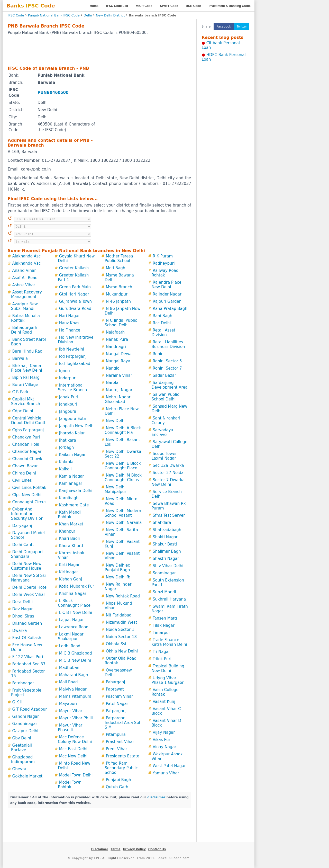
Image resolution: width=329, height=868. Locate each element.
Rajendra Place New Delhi (166, 285)
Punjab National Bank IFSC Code (54, 15)
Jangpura (68, 411)
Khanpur (67, 531)
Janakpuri (68, 404)
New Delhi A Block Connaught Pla (123, 430)
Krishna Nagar (73, 594)
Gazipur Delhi (25, 731)
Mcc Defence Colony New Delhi (75, 739)
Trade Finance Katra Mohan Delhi (169, 642)
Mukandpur (117, 294)
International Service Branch (72, 388)
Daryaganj (22, 526)
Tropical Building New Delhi (168, 668)
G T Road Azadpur (30, 709)
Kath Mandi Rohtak (69, 515)
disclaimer (156, 797)
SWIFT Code (169, 6)
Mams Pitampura (75, 696)
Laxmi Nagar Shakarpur (71, 637)
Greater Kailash (74, 268)
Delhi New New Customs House (26, 566)
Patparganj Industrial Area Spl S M (122, 723)
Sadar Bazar (164, 375)
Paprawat (115, 689)
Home (94, 6)
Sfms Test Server (169, 515)
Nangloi (113, 368)
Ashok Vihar (24, 285)
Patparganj (116, 711)
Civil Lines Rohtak (29, 488)
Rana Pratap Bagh (170, 309)
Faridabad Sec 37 (29, 664)
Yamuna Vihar (166, 773)
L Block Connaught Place (74, 603)
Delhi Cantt (23, 545)
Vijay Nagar (164, 732)
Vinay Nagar (164, 747)
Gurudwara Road (75, 309)
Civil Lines (22, 480)
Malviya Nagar (73, 689)
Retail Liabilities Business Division (168, 344)
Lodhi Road (70, 646)
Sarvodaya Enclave (162, 432)
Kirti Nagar (69, 565)
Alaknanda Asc (26, 256)
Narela (112, 383)
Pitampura (116, 735)
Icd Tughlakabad (75, 364)
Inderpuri (68, 378)
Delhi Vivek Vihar (29, 595)
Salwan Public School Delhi (165, 397)
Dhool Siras (23, 616)
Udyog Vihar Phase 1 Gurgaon (168, 680)
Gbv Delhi (22, 738)
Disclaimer (100, 849)
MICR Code (144, 6)
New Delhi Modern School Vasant (123, 513)
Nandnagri (116, 347)
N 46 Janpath (118, 301)
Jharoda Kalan (72, 433)
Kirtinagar (69, 572)
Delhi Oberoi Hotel (30, 587)
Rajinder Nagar (167, 294)
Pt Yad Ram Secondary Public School (121, 768)
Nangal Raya (118, 361)
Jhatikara (68, 440)
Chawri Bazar (25, 466)
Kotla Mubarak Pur (77, 586)
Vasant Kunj (164, 702)
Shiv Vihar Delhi (168, 566)
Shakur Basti (165, 544)
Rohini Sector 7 (167, 368)
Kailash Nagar (72, 455)
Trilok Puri (162, 659)
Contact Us (157, 849)
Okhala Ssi (116, 644)
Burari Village (25, 385)
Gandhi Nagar (26, 717)
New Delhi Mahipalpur (115, 489)
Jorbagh (67, 448)
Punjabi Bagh (118, 780)
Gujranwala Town (75, 301)
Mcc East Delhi (73, 749)
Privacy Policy (134, 849)
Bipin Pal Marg (26, 378)
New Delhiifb (118, 577)
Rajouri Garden (167, 301)
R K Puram (163, 256)
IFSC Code (16, 15)
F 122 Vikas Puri (28, 657)
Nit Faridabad (119, 615)
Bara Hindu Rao (27, 351)
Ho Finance (70, 330)
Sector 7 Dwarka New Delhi (168, 482)
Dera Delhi (23, 602)
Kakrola (66, 462)
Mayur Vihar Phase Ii (70, 728)
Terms (115, 849)
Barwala (20, 359)
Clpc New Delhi (27, 495)
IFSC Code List (117, 6)
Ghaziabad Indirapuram (23, 759)
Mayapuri (68, 704)
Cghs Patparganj (28, 430)
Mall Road (68, 682)
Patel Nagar (117, 704)
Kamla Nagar (72, 476)
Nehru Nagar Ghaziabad (117, 399)
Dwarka (20, 631)
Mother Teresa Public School (119, 258)
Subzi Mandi (164, 592)
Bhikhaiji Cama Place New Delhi (27, 368)
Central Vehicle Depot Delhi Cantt (28, 420)
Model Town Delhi (76, 775)
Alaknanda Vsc (26, 263)
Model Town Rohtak (70, 785)
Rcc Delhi (162, 323)
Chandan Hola (26, 444)
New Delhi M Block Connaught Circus (123, 478)
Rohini (159, 354)
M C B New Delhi (75, 660)
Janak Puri (69, 397)
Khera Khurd (71, 546)
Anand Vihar (24, 271)
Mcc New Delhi (73, 756)
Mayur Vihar (71, 711)
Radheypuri (164, 263)
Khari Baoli (70, 539)
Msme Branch (119, 287)
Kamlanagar (71, 484)
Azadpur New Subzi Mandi (24, 306)
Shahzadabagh (167, 530)
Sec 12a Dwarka (168, 466)
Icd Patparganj (73, 356)
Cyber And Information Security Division (27, 514)
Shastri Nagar (166, 559)
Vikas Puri (162, 740)
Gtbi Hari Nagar (74, 294)
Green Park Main (75, 287)
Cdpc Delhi (23, 411)
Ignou (65, 371)
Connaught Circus (29, 502)
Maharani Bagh (74, 675)
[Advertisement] (99, 50)
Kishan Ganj (71, 579)
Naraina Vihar (119, 375)
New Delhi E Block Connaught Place (123, 466)
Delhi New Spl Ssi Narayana (28, 578)
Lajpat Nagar (71, 620)
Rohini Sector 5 (167, 361)
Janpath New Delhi (77, 426)
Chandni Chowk (27, 459)
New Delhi (116, 421)
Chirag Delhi (24, 473)
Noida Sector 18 (121, 637)
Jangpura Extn (73, 419)
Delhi (88, 15)
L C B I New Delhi (76, 613)
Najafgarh (115, 332)
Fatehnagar (23, 683)
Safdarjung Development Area (169, 385)
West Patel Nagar (169, 766)
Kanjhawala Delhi (76, 491)
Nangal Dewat (120, 354)
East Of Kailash (27, 638)
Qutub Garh (117, 787)
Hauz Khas (69, 323)
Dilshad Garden (27, 623)
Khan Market (71, 524)
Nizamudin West (121, 622)
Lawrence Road (74, 627)
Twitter (242, 26)
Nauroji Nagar (119, 390)
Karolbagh (69, 498)
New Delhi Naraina (124, 523)
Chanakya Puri (26, 437)
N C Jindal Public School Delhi (121, 323)
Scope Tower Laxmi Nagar (164, 456)
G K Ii (17, 702)
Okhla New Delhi (122, 651)
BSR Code (193, 6)
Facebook (224, 26)
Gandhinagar (25, 724)
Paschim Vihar (120, 696)
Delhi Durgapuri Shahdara (27, 554)
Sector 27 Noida (168, 473)
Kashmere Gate (74, 505)
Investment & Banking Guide (230, 6)
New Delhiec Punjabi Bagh (117, 568)
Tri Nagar (161, 652)
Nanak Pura (117, 339)
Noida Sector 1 (120, 630)
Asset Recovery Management (26, 294)
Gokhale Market (28, 776)
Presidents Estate (123, 756)
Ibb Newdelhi (72, 349)
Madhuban (69, 668)
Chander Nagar (27, 452)
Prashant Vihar (120, 742)
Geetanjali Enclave (21, 748)
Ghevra (19, 769)
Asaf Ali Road (25, 278)
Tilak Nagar (164, 625)
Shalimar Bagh (167, 551)
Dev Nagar (23, 609)
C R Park (20, 392)
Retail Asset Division (163, 333)
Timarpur (161, 633)
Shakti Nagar (165, 537)
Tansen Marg (165, 618)
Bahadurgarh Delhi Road (24, 330)
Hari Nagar (70, 316)
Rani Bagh (162, 316)
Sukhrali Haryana (169, 599)
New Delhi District (110, 15)
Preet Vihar (117, 749)
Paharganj (116, 682)
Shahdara (162, 523)
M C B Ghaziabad (76, 653)
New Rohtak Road (123, 596)
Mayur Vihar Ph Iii (76, 718)
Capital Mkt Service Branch (26, 401)
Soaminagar (164, 573)
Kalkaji (65, 469)
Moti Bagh (116, 268)
